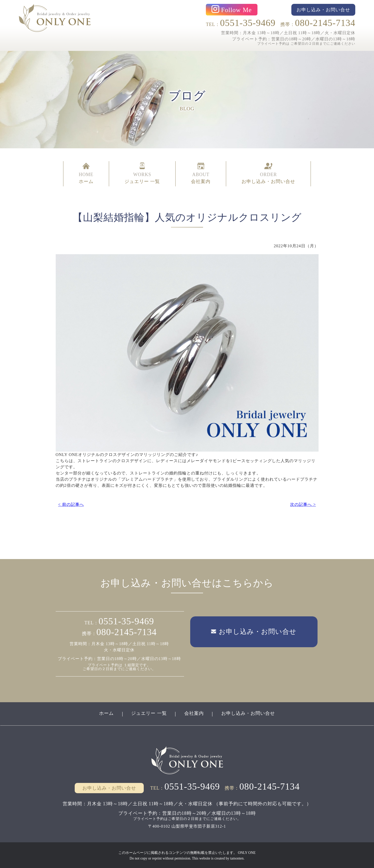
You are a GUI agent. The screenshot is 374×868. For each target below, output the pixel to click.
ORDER (268, 173)
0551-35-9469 (248, 23)
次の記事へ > (303, 503)
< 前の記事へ (71, 503)
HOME (86, 173)
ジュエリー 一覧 (149, 712)
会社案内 (194, 712)
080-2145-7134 (325, 23)
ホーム (106, 712)
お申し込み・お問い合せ (248, 712)
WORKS (142, 173)
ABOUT (201, 173)
